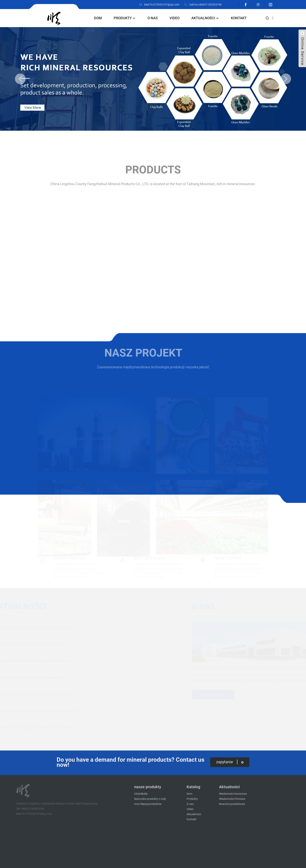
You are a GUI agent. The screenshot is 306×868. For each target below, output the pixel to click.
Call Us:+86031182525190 (205, 5)
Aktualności (205, 18)
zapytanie (230, 762)
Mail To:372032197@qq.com (162, 5)
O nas (153, 18)
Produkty (125, 18)
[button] (20, 79)
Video (175, 18)
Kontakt (239, 18)
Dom (98, 18)
